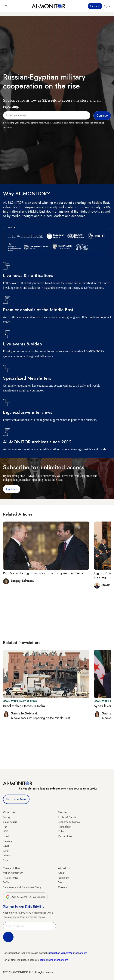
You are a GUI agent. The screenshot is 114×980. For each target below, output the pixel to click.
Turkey (7, 817)
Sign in (107, 6)
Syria (6, 860)
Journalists (63, 878)
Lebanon (8, 855)
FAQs (6, 882)
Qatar (6, 851)
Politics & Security (68, 817)
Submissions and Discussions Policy (22, 887)
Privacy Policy (11, 878)
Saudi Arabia (10, 822)
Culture (62, 831)
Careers (62, 887)
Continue (12, 489)
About (61, 873)
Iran (5, 827)
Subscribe (95, 6)
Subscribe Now (16, 799)
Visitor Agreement (13, 873)
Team (61, 882)
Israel (6, 836)
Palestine (8, 841)
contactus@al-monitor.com (54, 960)
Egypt (6, 846)
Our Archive (65, 836)
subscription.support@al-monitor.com (67, 953)
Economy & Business (69, 822)
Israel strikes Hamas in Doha (24, 706)
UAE (5, 831)
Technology (64, 827)
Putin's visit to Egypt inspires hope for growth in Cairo (43, 573)
